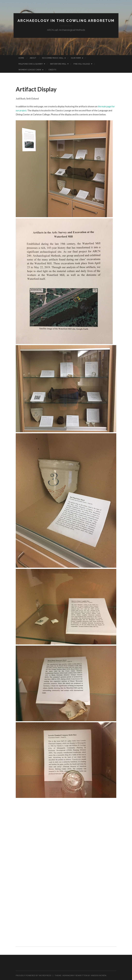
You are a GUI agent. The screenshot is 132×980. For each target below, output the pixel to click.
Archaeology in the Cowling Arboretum (66, 20)
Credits (52, 70)
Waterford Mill (58, 64)
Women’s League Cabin (30, 70)
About (33, 58)
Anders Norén (99, 975)
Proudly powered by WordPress (34, 975)
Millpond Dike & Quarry (31, 64)
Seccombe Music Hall (53, 58)
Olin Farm (76, 58)
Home (21, 58)
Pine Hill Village (82, 64)
